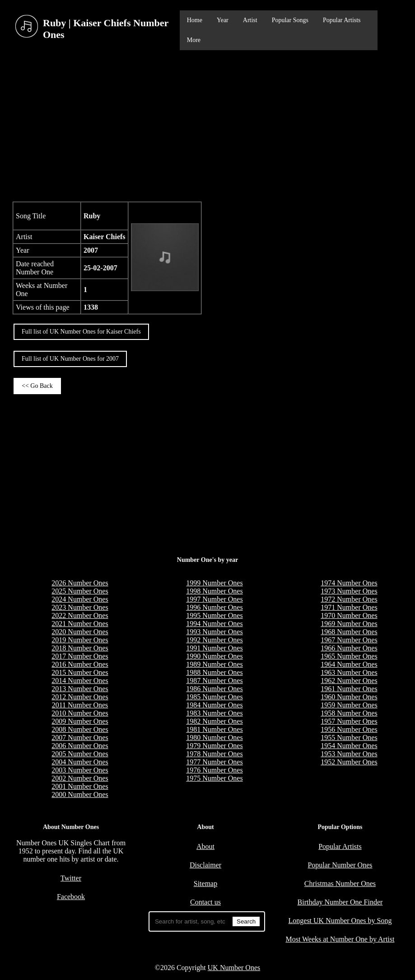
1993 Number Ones (214, 632)
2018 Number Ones (80, 648)
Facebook (71, 897)
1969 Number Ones (349, 624)
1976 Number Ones (214, 770)
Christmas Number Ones (340, 883)
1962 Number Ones (349, 681)
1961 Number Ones (349, 689)
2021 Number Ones (80, 624)
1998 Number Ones (214, 591)
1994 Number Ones (214, 624)
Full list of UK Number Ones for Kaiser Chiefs (81, 332)
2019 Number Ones (80, 640)
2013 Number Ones (80, 689)
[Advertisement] (207, 125)
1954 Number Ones (349, 746)
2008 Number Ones (80, 729)
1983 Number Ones (214, 713)
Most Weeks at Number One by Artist (340, 939)
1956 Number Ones (349, 729)
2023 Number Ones (80, 607)
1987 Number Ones (214, 681)
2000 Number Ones (80, 794)
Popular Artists (342, 20)
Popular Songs (290, 20)
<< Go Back (37, 386)
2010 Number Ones (80, 713)
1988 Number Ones (214, 672)
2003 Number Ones (80, 770)
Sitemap (205, 883)
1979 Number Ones (214, 746)
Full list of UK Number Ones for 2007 (70, 359)
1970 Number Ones (349, 615)
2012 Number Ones (80, 697)
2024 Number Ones (80, 599)
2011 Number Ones (80, 705)
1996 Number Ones (214, 607)
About (205, 846)
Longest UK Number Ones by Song (340, 921)
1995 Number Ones (214, 615)
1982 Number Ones (214, 721)
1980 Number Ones (214, 737)
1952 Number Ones (349, 762)
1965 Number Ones (349, 656)
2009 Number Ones (80, 721)
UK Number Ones (234, 968)
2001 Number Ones (80, 786)
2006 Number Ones (80, 746)
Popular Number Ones (340, 865)
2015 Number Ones (80, 672)
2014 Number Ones (80, 681)
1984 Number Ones (214, 705)
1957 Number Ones (349, 721)
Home (195, 20)
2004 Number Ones (80, 762)
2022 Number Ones (80, 615)
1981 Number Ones (214, 729)
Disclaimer (205, 865)
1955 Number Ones (349, 737)
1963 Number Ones (349, 672)
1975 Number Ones (214, 778)
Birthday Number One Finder (340, 902)
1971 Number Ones (349, 607)
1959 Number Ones (349, 705)
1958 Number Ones (349, 713)
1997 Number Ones (214, 599)
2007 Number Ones (80, 737)
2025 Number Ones (80, 591)
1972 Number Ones (349, 599)
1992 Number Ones (214, 640)
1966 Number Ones (349, 648)
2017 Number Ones (80, 656)
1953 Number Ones (349, 754)
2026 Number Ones (80, 583)
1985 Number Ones (214, 697)
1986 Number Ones (214, 689)
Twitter (71, 878)
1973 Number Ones (349, 591)
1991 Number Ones (214, 648)
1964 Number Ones (349, 664)
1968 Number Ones (349, 632)
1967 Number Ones (349, 640)
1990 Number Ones (214, 656)
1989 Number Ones (214, 664)
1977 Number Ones (214, 762)
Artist (250, 20)
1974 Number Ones (349, 583)
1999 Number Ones (214, 583)
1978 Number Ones (214, 754)
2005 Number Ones (80, 754)
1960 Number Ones (349, 697)
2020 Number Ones (80, 632)
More (194, 40)
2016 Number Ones (80, 664)
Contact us (205, 902)
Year (223, 20)
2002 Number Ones (80, 778)
